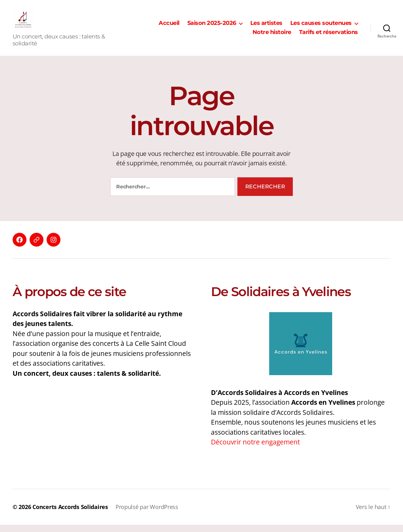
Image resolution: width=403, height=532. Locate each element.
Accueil (169, 27)
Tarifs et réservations (329, 36)
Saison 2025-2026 (212, 27)
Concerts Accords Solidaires (70, 514)
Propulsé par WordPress (147, 514)
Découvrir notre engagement (255, 449)
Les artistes (266, 27)
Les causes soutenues (321, 27)
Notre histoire (272, 36)
